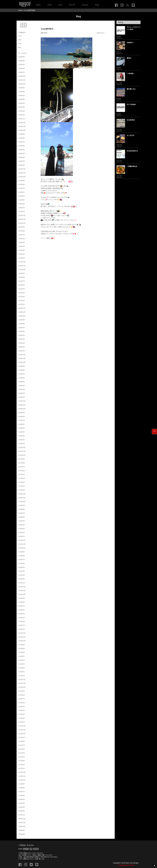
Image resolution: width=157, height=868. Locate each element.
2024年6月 (21, 146)
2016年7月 (21, 513)
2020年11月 (22, 312)
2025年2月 (21, 115)
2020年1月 (21, 351)
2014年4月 (21, 618)
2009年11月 (22, 823)
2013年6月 (21, 656)
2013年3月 (21, 668)
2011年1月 (21, 768)
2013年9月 (21, 645)
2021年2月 (21, 300)
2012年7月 (21, 699)
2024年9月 (21, 134)
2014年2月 (21, 625)
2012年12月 (22, 679)
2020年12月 (22, 308)
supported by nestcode (126, 865)
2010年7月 (21, 792)
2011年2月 (21, 765)
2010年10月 (22, 780)
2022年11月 (22, 219)
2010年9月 (21, 784)
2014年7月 (21, 606)
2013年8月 (21, 649)
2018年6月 (21, 424)
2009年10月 (22, 826)
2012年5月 (21, 707)
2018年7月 (21, 420)
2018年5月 (21, 428)
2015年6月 (21, 563)
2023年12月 (22, 169)
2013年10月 (22, 641)
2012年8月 (21, 695)
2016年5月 (21, 521)
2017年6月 (21, 471)
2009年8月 (21, 834)
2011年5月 (21, 753)
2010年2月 (21, 811)
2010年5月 (21, 799)
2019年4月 (21, 386)
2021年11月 (22, 266)
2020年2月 (21, 347)
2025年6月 (21, 99)
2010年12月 (22, 772)
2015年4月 (21, 571)
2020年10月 (22, 316)
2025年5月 (21, 103)
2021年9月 (21, 273)
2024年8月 (21, 138)
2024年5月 (21, 150)
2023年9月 (21, 181)
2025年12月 (22, 76)
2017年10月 (22, 455)
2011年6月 (21, 749)
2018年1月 (21, 444)
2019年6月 (21, 378)
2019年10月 (22, 362)
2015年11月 (22, 544)
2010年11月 (22, 776)
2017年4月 (21, 478)
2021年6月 (21, 285)
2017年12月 (22, 447)
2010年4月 (21, 803)
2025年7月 (21, 96)
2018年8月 (21, 416)
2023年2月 (21, 208)
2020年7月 (21, 328)
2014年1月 (21, 629)
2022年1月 (21, 258)
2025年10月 (22, 84)
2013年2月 (21, 672)
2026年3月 (21, 65)
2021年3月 (21, 297)
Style (50, 5)
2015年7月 (21, 560)
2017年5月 (21, 474)
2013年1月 (21, 676)
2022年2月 (21, 254)
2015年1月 (21, 583)
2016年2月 (21, 533)
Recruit (72, 5)
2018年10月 (22, 409)
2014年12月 (22, 587)
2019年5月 (21, 382)
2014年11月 (22, 591)
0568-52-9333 (31, 849)
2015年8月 (21, 556)
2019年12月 (22, 355)
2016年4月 (21, 525)
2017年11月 (22, 451)
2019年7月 (21, 374)
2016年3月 (21, 529)
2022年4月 (21, 246)
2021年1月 (21, 304)
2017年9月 (21, 459)
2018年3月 (21, 436)
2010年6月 (21, 795)
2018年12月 (22, 401)
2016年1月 (21, 536)
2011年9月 (21, 737)
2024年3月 (21, 157)
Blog (97, 5)
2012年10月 (22, 687)
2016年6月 (21, 517)
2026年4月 (21, 61)
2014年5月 (21, 614)
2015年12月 (22, 540)
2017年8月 (21, 463)
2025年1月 (21, 119)
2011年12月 (22, 726)
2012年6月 (21, 703)
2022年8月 (21, 231)
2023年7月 (21, 188)
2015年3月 (21, 575)
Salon (38, 5)
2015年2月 (21, 579)
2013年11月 (22, 637)
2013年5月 (21, 660)
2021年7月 (21, 281)
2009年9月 (21, 830)
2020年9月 (21, 320)
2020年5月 (21, 335)
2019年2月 (21, 393)
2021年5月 (21, 289)
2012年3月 (21, 714)
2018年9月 (21, 413)
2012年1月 (21, 722)
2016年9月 (21, 505)
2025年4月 (21, 107)
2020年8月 (21, 324)
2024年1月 (21, 165)
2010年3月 (21, 807)
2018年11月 (22, 405)
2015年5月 (21, 567)
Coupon (85, 5)
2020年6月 (21, 331)
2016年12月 (22, 494)
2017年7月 (21, 467)
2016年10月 (22, 502)
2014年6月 (21, 610)
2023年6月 (21, 192)
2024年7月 (21, 142)
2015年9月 (21, 552)
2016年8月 (21, 509)
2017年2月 (21, 486)
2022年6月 (21, 239)
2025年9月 (21, 88)
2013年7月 (21, 652)
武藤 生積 (44, 33)
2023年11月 (22, 173)
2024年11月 (22, 126)
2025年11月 (22, 80)
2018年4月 (21, 432)
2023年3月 (21, 204)
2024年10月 (22, 130)
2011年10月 (22, 734)
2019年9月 (21, 366)
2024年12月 (22, 123)
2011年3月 (21, 761)
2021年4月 (21, 293)
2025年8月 (21, 92)
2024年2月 (21, 161)
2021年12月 (22, 262)
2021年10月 (22, 270)
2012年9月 (21, 691)
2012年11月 (22, 683)
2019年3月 (21, 389)
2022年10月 (22, 223)
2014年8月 (21, 602)
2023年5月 (21, 196)
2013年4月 (21, 664)
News (20, 36)
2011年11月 (22, 730)
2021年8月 (21, 277)
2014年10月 (22, 594)
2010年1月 (21, 815)
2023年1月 (21, 212)
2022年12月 (22, 215)
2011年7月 (21, 745)
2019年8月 (21, 370)
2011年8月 (21, 741)
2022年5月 (21, 242)
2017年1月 (21, 490)
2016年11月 (22, 498)
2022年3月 (21, 250)
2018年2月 (21, 440)
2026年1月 (21, 72)
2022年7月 (21, 235)
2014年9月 (21, 598)
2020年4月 (21, 339)
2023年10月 (22, 177)
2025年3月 (21, 111)
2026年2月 (21, 68)
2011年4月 (21, 757)
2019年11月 (22, 358)
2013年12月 (22, 633)
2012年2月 (21, 718)
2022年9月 (21, 227)
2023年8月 (21, 184)
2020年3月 (21, 343)
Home (20, 10)
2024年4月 (21, 154)
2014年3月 (21, 621)
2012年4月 (21, 710)
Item (60, 5)
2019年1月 (21, 397)
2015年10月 (22, 548)
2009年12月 (22, 819)
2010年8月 (21, 788)
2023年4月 (21, 200)
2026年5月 (21, 57)
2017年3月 (21, 482)
